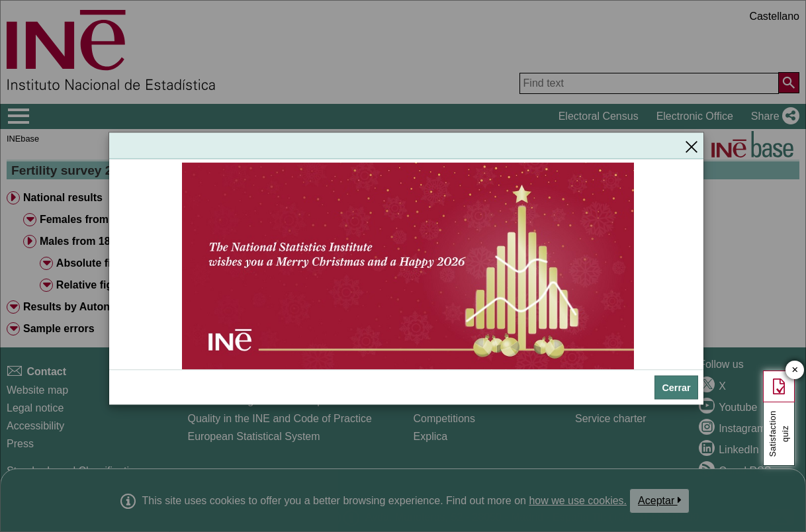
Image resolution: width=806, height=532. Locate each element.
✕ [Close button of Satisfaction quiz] (795, 370)
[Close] (692, 146)
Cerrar (676, 388)
